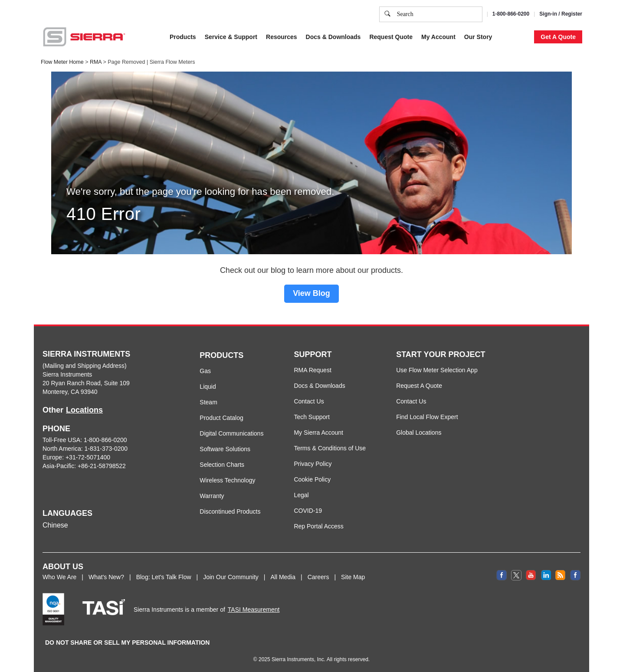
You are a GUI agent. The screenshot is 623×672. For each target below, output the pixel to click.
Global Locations (419, 433)
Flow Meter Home (62, 62)
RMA (96, 62)
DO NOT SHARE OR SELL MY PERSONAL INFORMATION (127, 642)
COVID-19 (308, 511)
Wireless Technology (227, 480)
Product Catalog (221, 418)
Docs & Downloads (319, 386)
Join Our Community (231, 577)
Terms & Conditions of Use (330, 448)
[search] (387, 14)
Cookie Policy (312, 479)
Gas (205, 371)
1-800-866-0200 (511, 14)
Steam (208, 402)
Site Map (353, 577)
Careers (318, 577)
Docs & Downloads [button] (333, 37)
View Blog (311, 293)
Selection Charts (222, 465)
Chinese (55, 525)
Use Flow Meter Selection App (437, 370)
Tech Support (312, 417)
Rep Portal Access (318, 526)
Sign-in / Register (561, 14)
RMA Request (312, 370)
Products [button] (183, 37)
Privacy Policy (313, 464)
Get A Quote (558, 37)
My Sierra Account (318, 433)
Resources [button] (282, 37)
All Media (283, 577)
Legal (301, 495)
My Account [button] (438, 37)
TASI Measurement (254, 610)
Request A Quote (419, 386)
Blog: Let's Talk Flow (164, 577)
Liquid (208, 387)
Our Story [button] (478, 37)
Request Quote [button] (391, 37)
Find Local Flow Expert (427, 417)
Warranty (212, 496)
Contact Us (309, 401)
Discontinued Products (230, 511)
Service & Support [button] (231, 37)
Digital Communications (231, 433)
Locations (84, 410)
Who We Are (59, 577)
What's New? (106, 577)
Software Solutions (225, 449)
